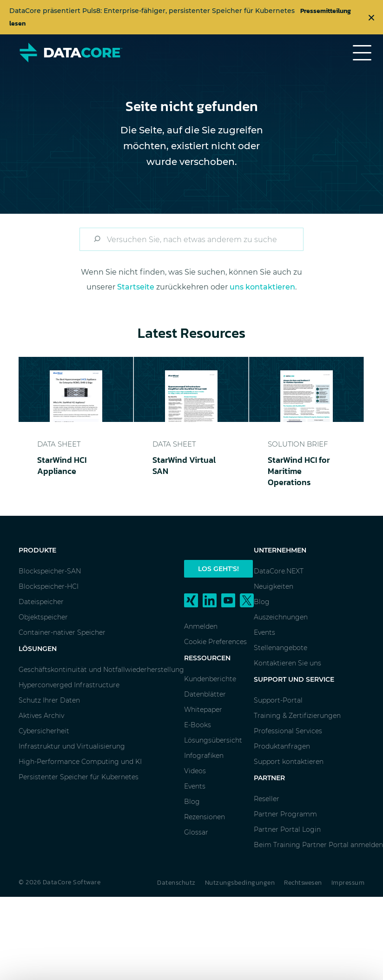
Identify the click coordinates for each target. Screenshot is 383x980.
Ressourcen (207, 658)
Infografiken (204, 756)
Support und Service (294, 679)
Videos (195, 771)
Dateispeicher (41, 602)
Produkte (37, 550)
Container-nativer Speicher (62, 632)
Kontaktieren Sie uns (287, 663)
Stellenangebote (281, 648)
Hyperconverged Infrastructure (69, 685)
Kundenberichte (210, 679)
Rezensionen (205, 817)
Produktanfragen (282, 746)
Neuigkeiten (274, 586)
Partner (269, 778)
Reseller (267, 799)
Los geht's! (218, 569)
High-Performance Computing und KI (80, 762)
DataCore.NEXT (279, 571)
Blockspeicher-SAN (50, 571)
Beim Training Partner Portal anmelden (318, 845)
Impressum (348, 883)
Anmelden (201, 626)
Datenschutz (176, 883)
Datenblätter (205, 694)
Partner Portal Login (287, 829)
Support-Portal (278, 700)
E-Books (198, 725)
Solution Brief (298, 444)
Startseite (136, 287)
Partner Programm (285, 814)
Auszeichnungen (281, 617)
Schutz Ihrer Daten (49, 700)
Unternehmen (280, 550)
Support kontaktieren (289, 762)
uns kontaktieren (262, 287)
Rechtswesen (303, 883)
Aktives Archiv (41, 716)
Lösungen (38, 649)
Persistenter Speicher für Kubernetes (79, 777)
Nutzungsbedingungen (240, 883)
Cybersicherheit (44, 731)
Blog (192, 802)
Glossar (196, 832)
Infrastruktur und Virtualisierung (72, 746)
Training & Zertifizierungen (297, 716)
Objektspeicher (43, 617)
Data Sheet (59, 444)
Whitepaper (203, 710)
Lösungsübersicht (213, 740)
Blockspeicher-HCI (49, 586)
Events (195, 786)
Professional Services (288, 731)
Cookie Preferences (215, 642)
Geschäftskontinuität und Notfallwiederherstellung (101, 670)
